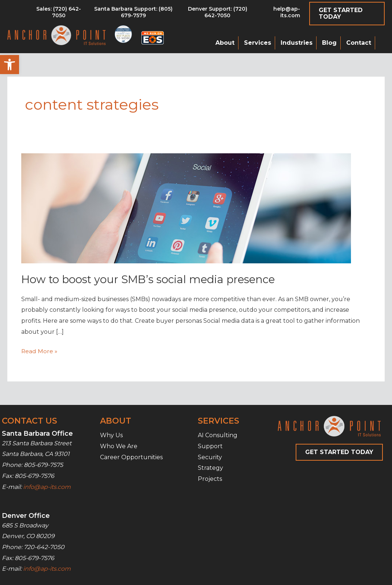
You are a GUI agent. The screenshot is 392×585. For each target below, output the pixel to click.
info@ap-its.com (47, 487)
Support (210, 446)
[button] (10, 65)
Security (210, 457)
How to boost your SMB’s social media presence (151, 279)
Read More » (40, 351)
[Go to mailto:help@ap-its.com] (278, 14)
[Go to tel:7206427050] (217, 14)
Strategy (210, 468)
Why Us (111, 435)
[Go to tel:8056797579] (59, 14)
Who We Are (119, 446)
